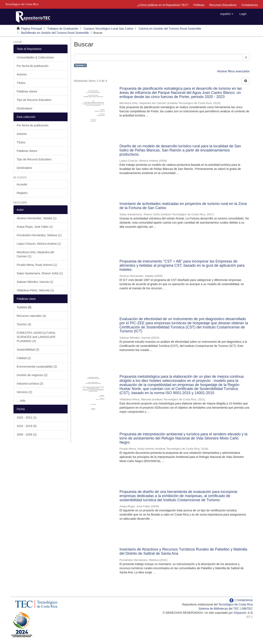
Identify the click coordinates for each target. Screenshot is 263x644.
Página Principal (31, 29)
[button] (227, 14)
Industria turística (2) (30, 384)
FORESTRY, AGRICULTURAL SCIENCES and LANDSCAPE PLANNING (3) (36, 337)
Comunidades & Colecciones (35, 57)
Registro (22, 193)
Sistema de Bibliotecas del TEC (219, 609)
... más (21, 401)
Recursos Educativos (223, 5)
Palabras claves (27, 91)
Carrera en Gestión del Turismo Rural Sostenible (170, 29)
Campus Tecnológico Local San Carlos (108, 29)
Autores (22, 74)
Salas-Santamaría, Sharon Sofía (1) (40, 273)
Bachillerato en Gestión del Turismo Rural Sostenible (55, 33)
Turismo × (80, 65)
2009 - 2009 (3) (27, 435)
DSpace (239, 613)
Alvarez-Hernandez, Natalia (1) (37, 218)
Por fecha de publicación (33, 66)
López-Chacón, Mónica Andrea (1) (39, 244)
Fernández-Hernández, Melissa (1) (39, 235)
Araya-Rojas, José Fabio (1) (35, 227)
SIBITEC (247, 609)
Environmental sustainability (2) (37, 367)
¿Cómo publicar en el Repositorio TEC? (163, 5)
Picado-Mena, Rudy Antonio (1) (37, 265)
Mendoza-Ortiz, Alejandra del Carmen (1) (36, 254)
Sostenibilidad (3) (28, 350)
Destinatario (25, 108)
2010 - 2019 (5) (27, 426)
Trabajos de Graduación (63, 29)
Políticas (199, 5)
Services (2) (25, 392)
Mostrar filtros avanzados (233, 71)
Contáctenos (250, 5)
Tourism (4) (24, 324)
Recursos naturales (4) (32, 316)
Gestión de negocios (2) (32, 375)
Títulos (21, 83)
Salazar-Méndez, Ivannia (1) (35, 282)
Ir (246, 57)
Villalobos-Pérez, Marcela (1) (35, 290)
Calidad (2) (24, 358)
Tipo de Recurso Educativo (34, 100)
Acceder (22, 184)
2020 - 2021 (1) (27, 418)
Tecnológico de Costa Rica (236, 604)
